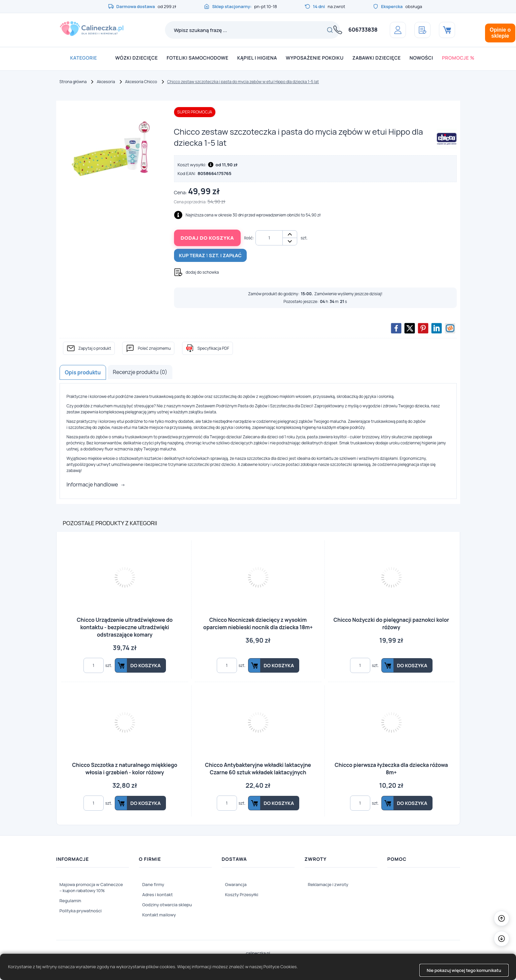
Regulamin (71, 901)
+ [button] (290, 234)
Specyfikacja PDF (213, 348)
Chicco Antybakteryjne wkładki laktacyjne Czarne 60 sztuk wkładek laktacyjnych (258, 769)
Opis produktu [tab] (83, 372)
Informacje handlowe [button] (92, 484)
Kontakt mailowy (159, 915)
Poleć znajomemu (154, 348)
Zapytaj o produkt (95, 348)
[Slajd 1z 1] (112, 148)
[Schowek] (422, 30)
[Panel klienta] (398, 30)
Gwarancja (236, 884)
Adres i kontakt (158, 894)
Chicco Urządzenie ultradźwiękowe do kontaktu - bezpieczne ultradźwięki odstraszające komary (125, 627)
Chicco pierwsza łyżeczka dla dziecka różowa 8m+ (391, 769)
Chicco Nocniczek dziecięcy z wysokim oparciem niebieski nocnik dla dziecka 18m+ (258, 623)
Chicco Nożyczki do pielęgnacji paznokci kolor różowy (391, 623)
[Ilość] (269, 238)
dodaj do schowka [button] (202, 272)
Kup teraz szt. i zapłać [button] (210, 255)
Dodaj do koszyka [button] (208, 238)
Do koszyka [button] (145, 665)
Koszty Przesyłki (242, 894)
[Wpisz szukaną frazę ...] (243, 30)
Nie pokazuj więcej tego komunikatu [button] (464, 970)
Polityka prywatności (81, 911)
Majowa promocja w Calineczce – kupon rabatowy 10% (91, 887)
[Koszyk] (447, 30)
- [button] (290, 242)
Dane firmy (153, 884)
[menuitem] (83, 58)
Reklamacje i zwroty (328, 884)
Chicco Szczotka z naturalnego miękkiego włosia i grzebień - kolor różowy (125, 769)
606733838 (363, 30)
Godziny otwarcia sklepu (167, 905)
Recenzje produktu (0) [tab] (140, 372)
